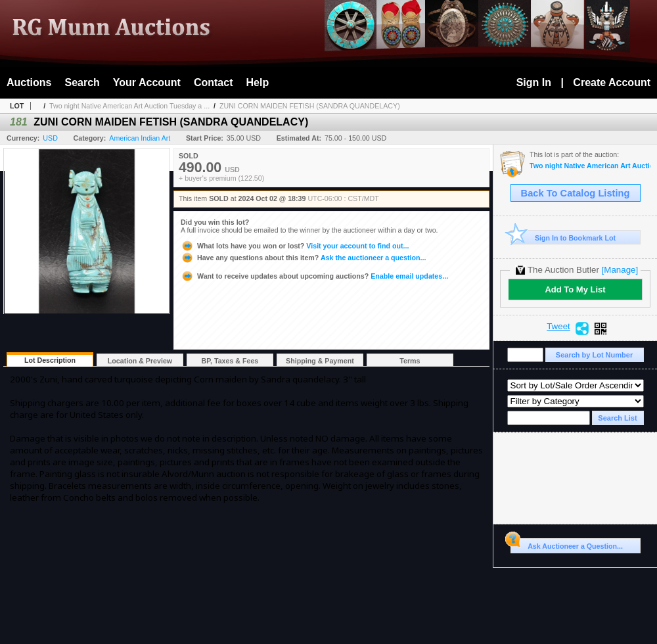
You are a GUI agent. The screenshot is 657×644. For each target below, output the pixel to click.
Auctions (29, 82)
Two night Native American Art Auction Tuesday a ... (129, 106)
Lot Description (50, 360)
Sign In (534, 82)
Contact (214, 82)
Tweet (558, 327)
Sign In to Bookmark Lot (563, 238)
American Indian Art (140, 138)
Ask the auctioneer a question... (303, 258)
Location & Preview (140, 361)
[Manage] (620, 270)
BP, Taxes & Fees (230, 361)
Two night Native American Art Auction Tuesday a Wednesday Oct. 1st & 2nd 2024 (590, 166)
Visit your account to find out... (295, 246)
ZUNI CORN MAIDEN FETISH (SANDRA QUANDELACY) (310, 106)
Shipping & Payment (320, 361)
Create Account (612, 82)
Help (258, 82)
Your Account (147, 82)
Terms (410, 361)
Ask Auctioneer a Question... (567, 544)
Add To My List (575, 289)
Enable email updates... (314, 276)
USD (50, 138)
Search (82, 82)
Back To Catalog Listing (576, 193)
